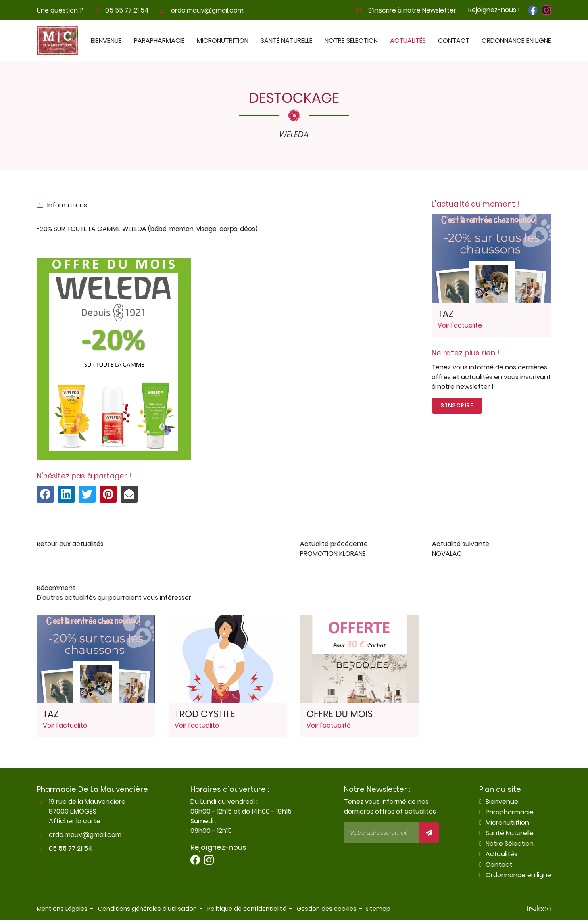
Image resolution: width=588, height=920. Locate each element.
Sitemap (378, 909)
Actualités (408, 41)
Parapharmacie (159, 41)
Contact (454, 41)
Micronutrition (223, 41)
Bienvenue (106, 41)
